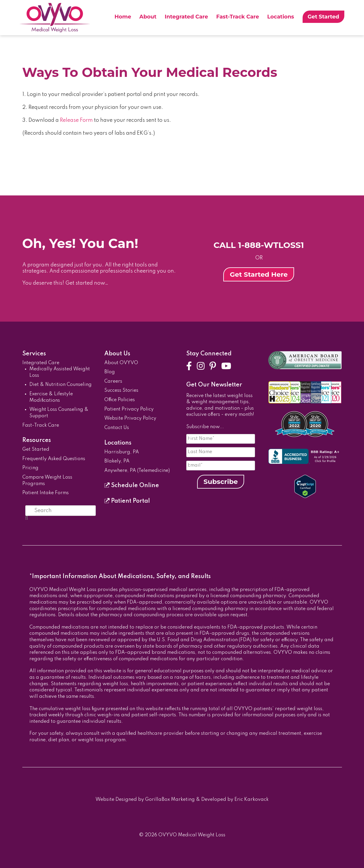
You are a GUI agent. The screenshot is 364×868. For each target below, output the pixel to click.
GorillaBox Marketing (170, 800)
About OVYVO (121, 363)
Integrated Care (186, 17)
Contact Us (117, 428)
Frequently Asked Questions (54, 459)
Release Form (76, 120)
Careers (113, 381)
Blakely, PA (117, 461)
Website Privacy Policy (130, 418)
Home (123, 17)
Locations (281, 17)
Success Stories (121, 391)
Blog (110, 372)
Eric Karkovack (251, 800)
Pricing (30, 468)
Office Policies (120, 400)
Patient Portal (127, 501)
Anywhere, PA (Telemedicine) (137, 471)
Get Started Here (259, 274)
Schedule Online (132, 486)
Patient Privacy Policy (129, 409)
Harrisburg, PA (122, 452)
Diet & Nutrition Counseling (61, 385)
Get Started (323, 17)
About (148, 17)
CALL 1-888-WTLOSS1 (259, 245)
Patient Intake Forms (46, 493)
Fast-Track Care (238, 17)
